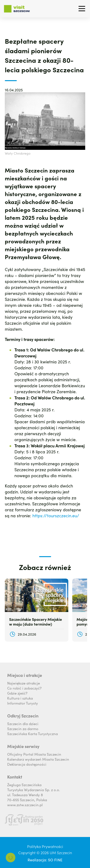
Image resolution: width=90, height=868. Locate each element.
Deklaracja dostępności (27, 764)
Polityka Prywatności (45, 846)
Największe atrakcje (24, 683)
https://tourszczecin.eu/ (56, 515)
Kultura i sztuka (20, 698)
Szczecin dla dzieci (23, 724)
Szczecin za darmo (23, 729)
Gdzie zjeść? (17, 693)
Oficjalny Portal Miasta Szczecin (34, 754)
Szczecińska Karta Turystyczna (33, 734)
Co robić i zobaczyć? (24, 688)
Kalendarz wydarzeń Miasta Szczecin (38, 759)
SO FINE (55, 860)
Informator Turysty (23, 703)
